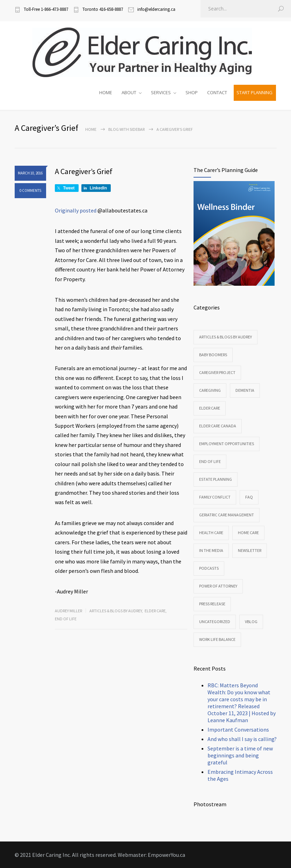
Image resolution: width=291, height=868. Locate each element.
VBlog (251, 622)
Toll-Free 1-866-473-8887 (46, 9)
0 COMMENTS (30, 190)
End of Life (66, 619)
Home (91, 129)
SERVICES (161, 92)
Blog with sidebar (126, 129)
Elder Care (155, 611)
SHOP (192, 92)
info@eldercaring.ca (156, 9)
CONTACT (217, 92)
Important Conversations (238, 729)
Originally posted (76, 210)
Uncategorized (215, 622)
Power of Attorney (218, 586)
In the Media (211, 550)
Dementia (245, 390)
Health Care (211, 533)
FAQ (249, 497)
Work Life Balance (217, 639)
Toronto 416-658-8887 (103, 9)
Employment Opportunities (227, 444)
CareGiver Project (217, 372)
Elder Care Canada (218, 426)
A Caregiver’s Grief (84, 171)
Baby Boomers (213, 355)
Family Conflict (215, 497)
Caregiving (210, 390)
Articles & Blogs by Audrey (116, 611)
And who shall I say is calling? (242, 739)
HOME (106, 92)
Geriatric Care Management (227, 515)
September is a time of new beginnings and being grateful (240, 755)
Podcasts (209, 568)
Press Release (212, 604)
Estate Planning (216, 479)
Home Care (248, 533)
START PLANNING (254, 92)
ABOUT (129, 92)
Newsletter (250, 550)
